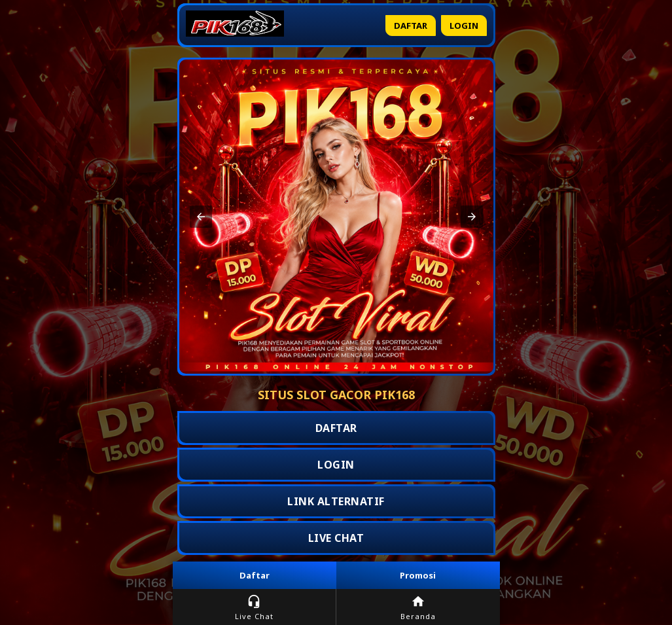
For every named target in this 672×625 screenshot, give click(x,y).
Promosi (418, 575)
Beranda (418, 608)
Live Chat (254, 608)
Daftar (411, 26)
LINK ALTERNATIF (336, 501)
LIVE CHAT (336, 538)
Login (464, 26)
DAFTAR (336, 428)
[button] (201, 217)
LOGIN (336, 465)
